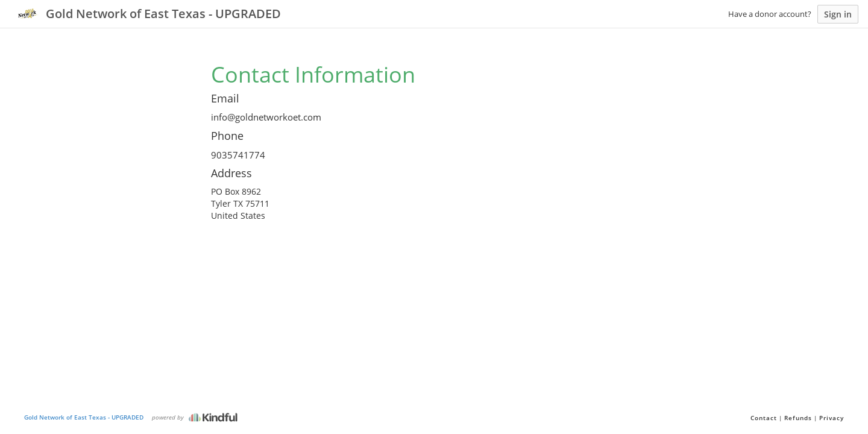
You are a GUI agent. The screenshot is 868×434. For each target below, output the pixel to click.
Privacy (832, 418)
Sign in (838, 14)
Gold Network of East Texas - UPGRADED (84, 417)
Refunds (798, 418)
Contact (764, 418)
